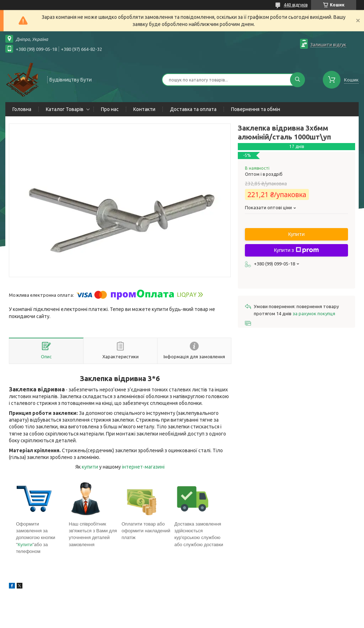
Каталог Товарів (65, 109)
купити (90, 467)
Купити (25, 545)
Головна (22, 109)
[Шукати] (298, 80)
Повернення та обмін (256, 109)
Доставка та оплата (193, 109)
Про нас (110, 109)
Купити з (296, 250)
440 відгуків (296, 5)
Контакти (144, 109)
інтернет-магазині (143, 467)
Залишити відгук (328, 44)
